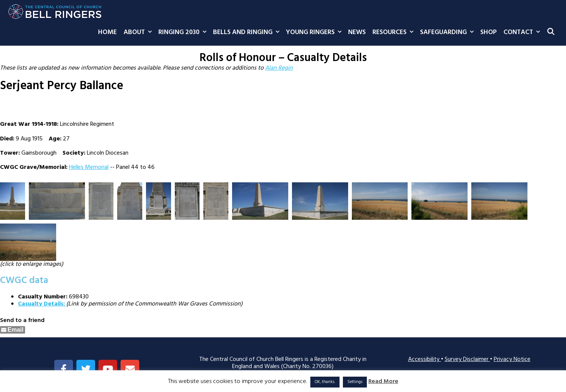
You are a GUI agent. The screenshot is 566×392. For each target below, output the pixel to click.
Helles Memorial (89, 167)
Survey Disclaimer (467, 359)
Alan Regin (279, 68)
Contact (523, 33)
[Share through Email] (13, 330)
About (139, 33)
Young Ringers (315, 33)
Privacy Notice (512, 359)
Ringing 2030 (184, 33)
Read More (383, 382)
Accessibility (424, 359)
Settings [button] (355, 382)
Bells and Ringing (248, 33)
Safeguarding (448, 33)
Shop (489, 32)
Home (107, 32)
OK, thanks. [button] (325, 382)
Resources (395, 33)
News (357, 32)
